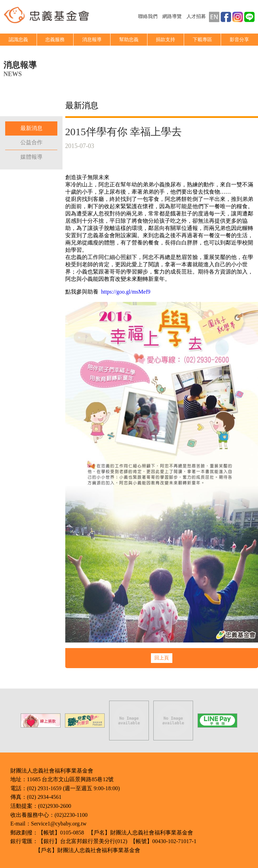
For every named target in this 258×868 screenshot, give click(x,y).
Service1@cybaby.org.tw (59, 824)
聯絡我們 (148, 16)
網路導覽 (172, 16)
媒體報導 (31, 157)
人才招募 (196, 16)
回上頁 (162, 658)
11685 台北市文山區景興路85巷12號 (70, 779)
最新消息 (31, 128)
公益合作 (31, 142)
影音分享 (239, 40)
